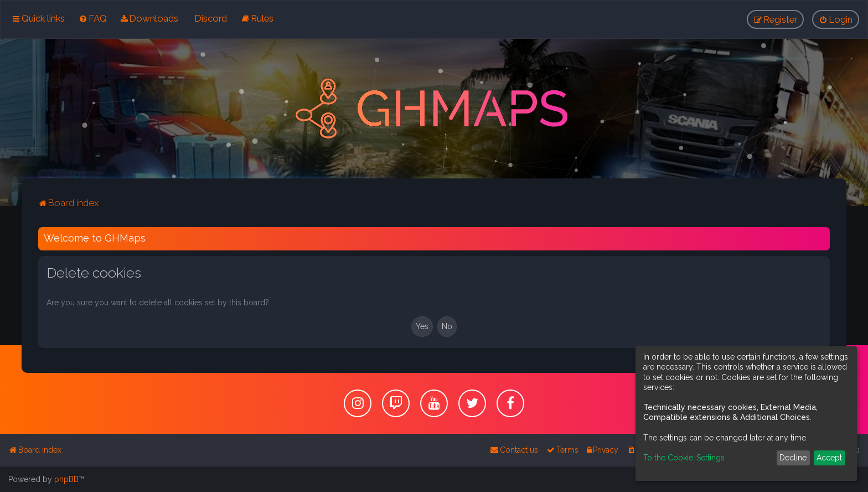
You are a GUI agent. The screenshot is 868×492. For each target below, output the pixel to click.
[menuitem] (93, 18)
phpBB (66, 479)
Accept (829, 458)
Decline (793, 458)
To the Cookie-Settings (684, 458)
